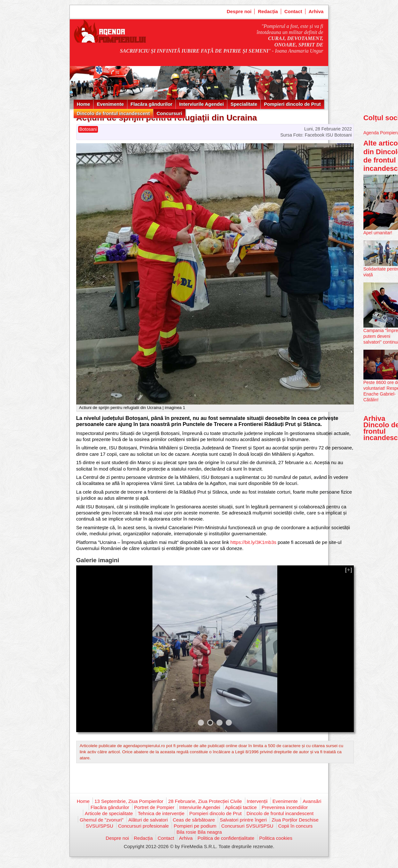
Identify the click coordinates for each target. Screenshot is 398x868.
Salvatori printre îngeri (243, 820)
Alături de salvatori (148, 820)
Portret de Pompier (154, 807)
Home (84, 104)
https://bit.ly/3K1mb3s (253, 542)
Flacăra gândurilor (152, 104)
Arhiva (316, 11)
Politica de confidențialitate (226, 838)
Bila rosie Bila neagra (199, 832)
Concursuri (169, 113)
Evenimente (110, 104)
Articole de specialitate (109, 813)
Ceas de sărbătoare (194, 820)
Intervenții (257, 801)
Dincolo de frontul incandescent (113, 113)
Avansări (312, 801)
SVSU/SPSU (100, 826)
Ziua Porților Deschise (295, 820)
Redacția (268, 11)
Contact (293, 11)
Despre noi (239, 11)
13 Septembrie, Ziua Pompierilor (129, 801)
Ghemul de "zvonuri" (102, 820)
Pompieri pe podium (195, 826)
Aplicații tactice (241, 807)
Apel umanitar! (378, 233)
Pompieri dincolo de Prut (292, 104)
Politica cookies (276, 838)
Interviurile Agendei (201, 104)
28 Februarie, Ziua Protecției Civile (205, 801)
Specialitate (244, 104)
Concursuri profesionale (143, 826)
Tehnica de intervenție (161, 813)
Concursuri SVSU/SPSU (247, 826)
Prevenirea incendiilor (285, 807)
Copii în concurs (296, 826)
